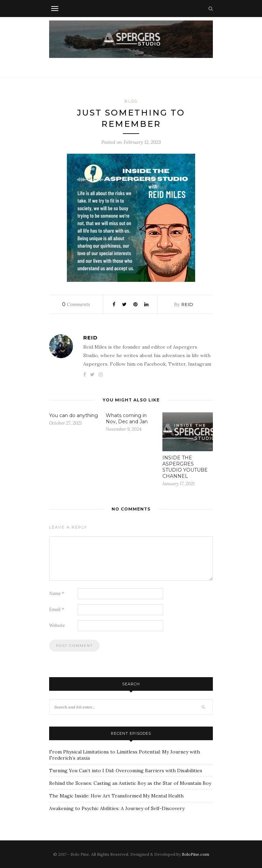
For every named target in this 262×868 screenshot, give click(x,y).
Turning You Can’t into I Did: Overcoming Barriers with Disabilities (126, 771)
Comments (76, 304)
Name (57, 593)
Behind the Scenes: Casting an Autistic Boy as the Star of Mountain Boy (130, 783)
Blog (131, 101)
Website (57, 626)
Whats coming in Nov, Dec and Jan (127, 418)
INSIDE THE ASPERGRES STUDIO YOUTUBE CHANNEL (185, 467)
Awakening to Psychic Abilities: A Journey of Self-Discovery (117, 808)
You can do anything (74, 415)
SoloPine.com (195, 854)
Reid (187, 304)
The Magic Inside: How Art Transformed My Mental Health (116, 796)
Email (57, 610)
